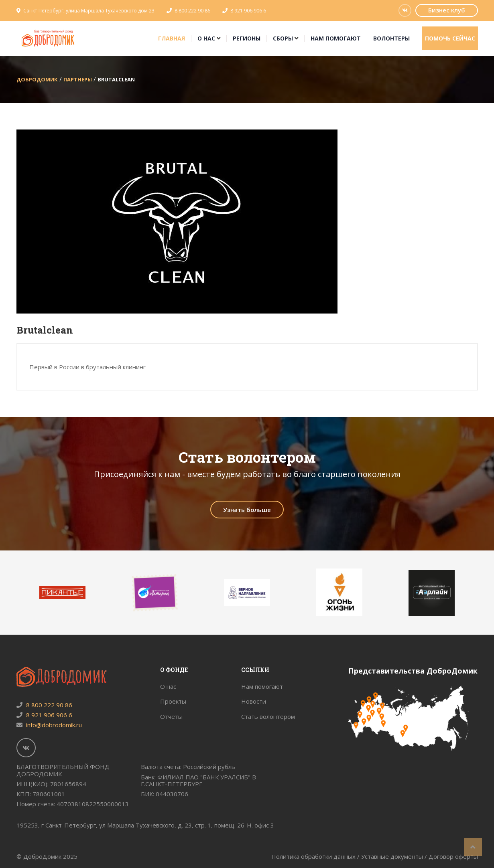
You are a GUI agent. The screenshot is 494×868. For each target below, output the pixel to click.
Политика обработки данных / (316, 856)
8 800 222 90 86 (192, 11)
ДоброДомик (37, 79)
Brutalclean (116, 79)
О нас (206, 38)
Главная (172, 38)
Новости (254, 701)
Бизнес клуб (447, 10)
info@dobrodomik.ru (49, 725)
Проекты (173, 701)
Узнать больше (247, 510)
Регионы (247, 38)
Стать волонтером (268, 716)
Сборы (283, 38)
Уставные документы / (395, 856)
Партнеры (78, 79)
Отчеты (171, 716)
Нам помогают (336, 38)
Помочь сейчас (450, 38)
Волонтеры (391, 38)
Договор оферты (453, 856)
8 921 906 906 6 (248, 11)
